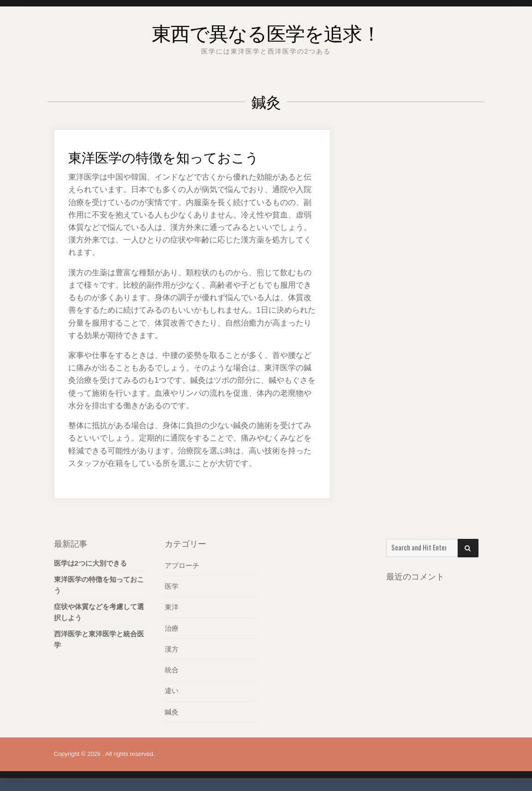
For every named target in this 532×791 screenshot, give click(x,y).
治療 (172, 628)
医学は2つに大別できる (90, 563)
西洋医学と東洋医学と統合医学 (99, 639)
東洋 (172, 607)
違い (172, 690)
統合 (172, 669)
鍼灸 (172, 711)
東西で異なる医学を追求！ (266, 30)
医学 (172, 586)
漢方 (172, 649)
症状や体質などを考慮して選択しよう (99, 612)
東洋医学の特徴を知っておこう (186, 155)
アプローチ (182, 565)
